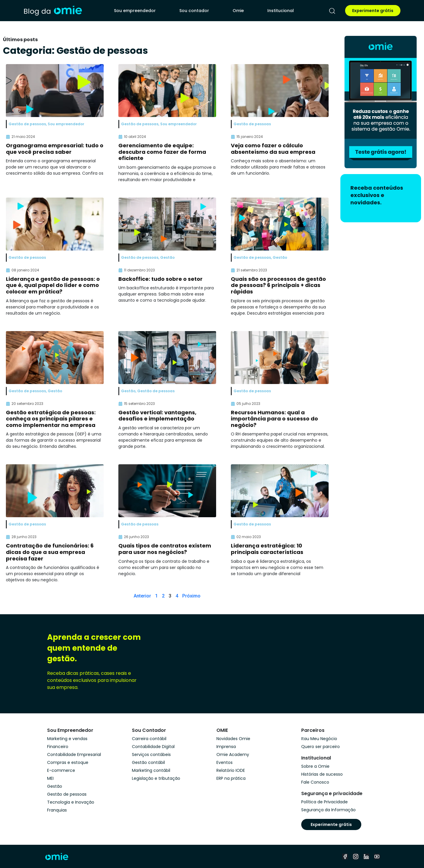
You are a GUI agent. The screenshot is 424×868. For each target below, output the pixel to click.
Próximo (191, 596)
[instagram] (356, 857)
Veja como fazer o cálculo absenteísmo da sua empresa (273, 149)
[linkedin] (366, 857)
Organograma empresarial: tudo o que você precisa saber (55, 149)
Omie (238, 11)
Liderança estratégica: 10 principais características (267, 549)
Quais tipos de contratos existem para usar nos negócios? (165, 549)
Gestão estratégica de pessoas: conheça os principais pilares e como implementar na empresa (51, 419)
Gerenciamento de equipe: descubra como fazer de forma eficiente (162, 152)
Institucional (281, 11)
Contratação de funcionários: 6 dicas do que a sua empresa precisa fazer (50, 552)
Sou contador (194, 11)
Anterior (142, 596)
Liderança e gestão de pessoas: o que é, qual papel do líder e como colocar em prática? (53, 285)
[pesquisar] (332, 11)
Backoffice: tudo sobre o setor (160, 279)
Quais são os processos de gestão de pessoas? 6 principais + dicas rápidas (278, 285)
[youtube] (377, 857)
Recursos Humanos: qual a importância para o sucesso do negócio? (274, 419)
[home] (53, 11)
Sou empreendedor (135, 11)
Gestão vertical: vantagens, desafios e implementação (157, 416)
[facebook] (345, 857)
